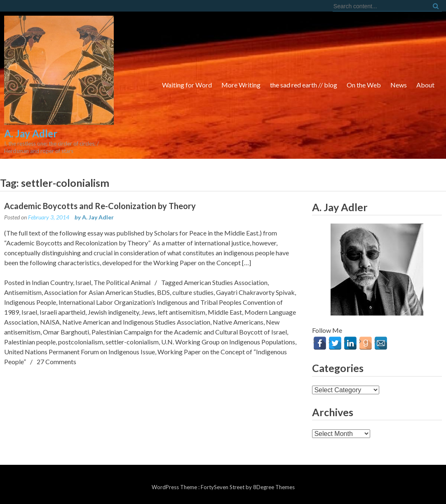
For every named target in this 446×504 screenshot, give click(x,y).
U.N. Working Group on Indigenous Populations (228, 342)
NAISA (50, 322)
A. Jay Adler (98, 217)
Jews (148, 312)
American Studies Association (226, 282)
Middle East (225, 312)
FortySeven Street (223, 487)
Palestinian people (30, 342)
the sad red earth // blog (304, 85)
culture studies (193, 292)
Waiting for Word (187, 85)
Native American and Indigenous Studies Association (136, 322)
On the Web (364, 85)
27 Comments (56, 362)
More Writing (241, 85)
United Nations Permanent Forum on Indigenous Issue (80, 352)
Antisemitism (23, 292)
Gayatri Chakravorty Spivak (255, 292)
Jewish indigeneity (113, 312)
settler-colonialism (132, 342)
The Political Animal (122, 282)
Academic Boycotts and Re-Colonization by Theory (100, 206)
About (425, 85)
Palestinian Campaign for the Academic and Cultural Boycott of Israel (189, 332)
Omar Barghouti (66, 332)
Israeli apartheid (62, 312)
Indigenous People (30, 302)
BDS (163, 292)
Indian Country (52, 282)
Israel (83, 282)
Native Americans (238, 322)
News (399, 85)
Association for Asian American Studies (99, 292)
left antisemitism (182, 312)
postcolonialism (81, 342)
